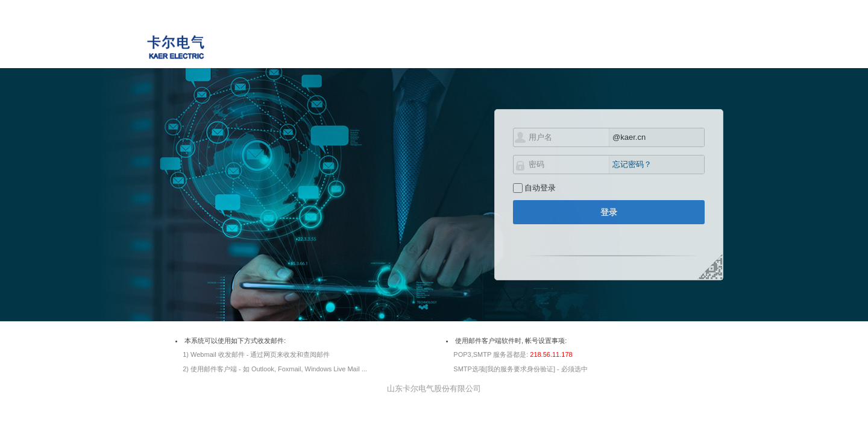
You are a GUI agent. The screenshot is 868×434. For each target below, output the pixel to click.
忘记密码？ (632, 164)
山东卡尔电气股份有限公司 (434, 388)
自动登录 (540, 188)
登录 (609, 212)
